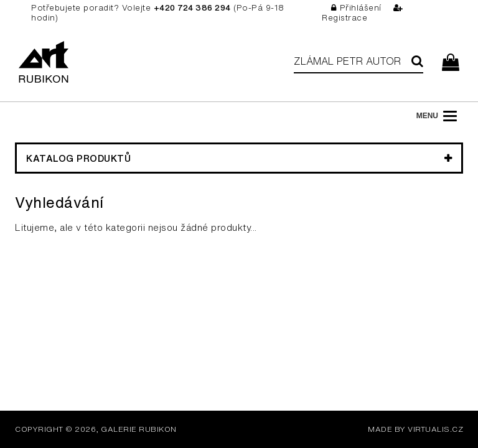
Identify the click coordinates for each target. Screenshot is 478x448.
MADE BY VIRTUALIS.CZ (415, 429)
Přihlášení (356, 8)
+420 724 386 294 (192, 8)
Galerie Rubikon (139, 429)
